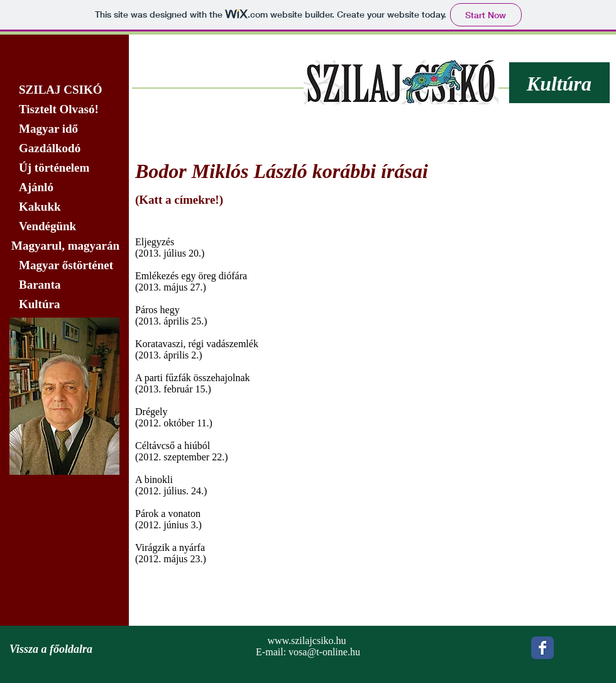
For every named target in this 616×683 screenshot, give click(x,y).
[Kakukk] (64, 207)
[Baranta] (64, 285)
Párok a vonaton (168, 514)
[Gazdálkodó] (64, 148)
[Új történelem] (64, 168)
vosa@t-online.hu (324, 652)
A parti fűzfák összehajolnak (193, 378)
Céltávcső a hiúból (173, 446)
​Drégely (151, 412)
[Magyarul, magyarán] (64, 246)
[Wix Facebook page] (542, 648)
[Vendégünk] (64, 226)
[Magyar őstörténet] (64, 265)
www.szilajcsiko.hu (306, 641)
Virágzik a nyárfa (170, 547)
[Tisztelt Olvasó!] (64, 109)
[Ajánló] (64, 187)
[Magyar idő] (64, 129)
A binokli (154, 480)
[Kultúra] (68, 304)
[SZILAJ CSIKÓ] (64, 90)
